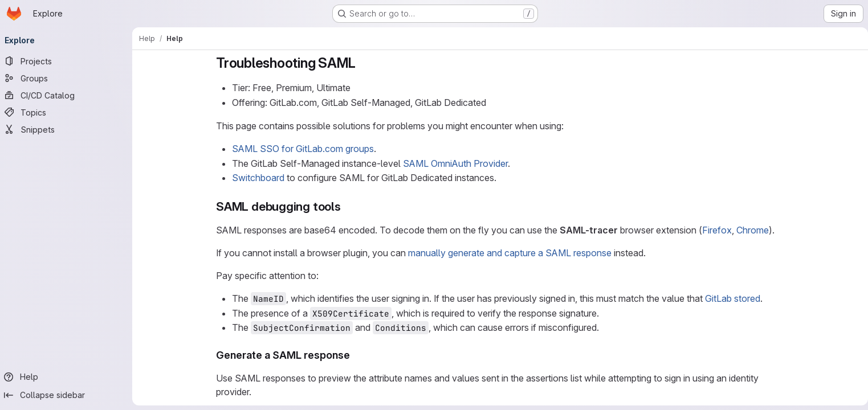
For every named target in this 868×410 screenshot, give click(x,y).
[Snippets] (68, 129)
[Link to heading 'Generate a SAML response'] (356, 355)
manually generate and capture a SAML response (510, 253)
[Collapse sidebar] (68, 395)
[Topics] (68, 112)
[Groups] (68, 78)
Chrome (753, 230)
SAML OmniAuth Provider (455, 163)
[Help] (68, 377)
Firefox (717, 230)
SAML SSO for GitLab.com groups (303, 149)
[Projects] (68, 61)
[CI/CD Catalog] (68, 95)
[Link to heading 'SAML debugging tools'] (347, 206)
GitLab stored (733, 298)
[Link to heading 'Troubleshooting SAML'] (363, 63)
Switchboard (258, 178)
